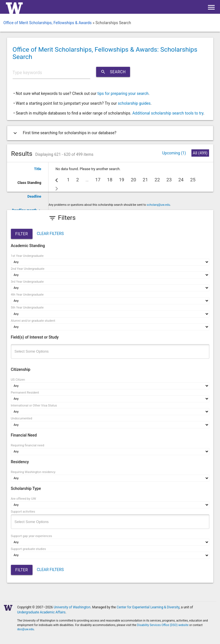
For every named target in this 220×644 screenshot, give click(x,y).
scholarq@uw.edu (158, 205)
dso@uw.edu (26, 629)
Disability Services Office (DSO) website (163, 625)
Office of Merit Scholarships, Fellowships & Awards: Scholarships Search (105, 53)
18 (110, 180)
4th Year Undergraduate (27, 295)
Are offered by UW (24, 499)
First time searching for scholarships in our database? (64, 133)
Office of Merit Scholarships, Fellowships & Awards (48, 23)
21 (145, 180)
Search (113, 72)
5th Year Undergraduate (27, 308)
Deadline (34, 196)
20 (134, 180)
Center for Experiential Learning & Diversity (148, 607)
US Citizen (18, 380)
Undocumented (22, 418)
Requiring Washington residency (33, 472)
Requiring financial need (28, 445)
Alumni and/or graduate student (33, 321)
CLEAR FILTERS (50, 234)
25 (193, 180)
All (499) (200, 153)
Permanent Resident (25, 393)
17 (98, 180)
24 (181, 180)
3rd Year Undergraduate (27, 282)
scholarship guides (134, 103)
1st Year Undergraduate (27, 256)
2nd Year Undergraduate (28, 269)
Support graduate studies (28, 549)
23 (169, 180)
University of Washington (72, 607)
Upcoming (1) (174, 153)
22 (157, 180)
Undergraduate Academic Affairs (41, 612)
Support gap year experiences (32, 536)
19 (121, 180)
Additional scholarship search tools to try (168, 113)
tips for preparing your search (123, 93)
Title (38, 169)
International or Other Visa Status (34, 406)
